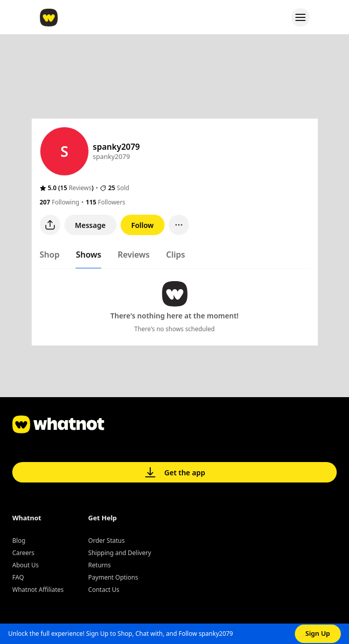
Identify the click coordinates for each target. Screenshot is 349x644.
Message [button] (90, 225)
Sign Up (318, 633)
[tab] (50, 257)
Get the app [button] (175, 472)
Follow (143, 225)
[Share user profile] (50, 225)
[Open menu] (300, 17)
